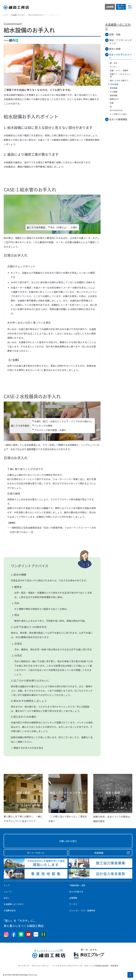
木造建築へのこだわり (118, 27)
